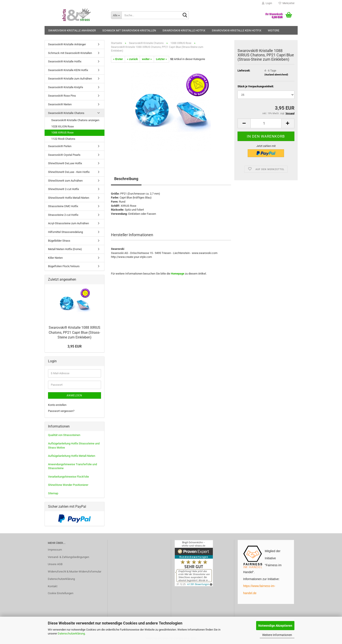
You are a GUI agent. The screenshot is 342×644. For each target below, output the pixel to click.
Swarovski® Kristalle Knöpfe (66, 87)
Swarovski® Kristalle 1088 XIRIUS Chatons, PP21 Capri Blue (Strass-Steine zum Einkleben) (75, 333)
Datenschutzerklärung (71, 633)
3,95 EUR (75, 346)
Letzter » (161, 59)
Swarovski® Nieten (60, 104)
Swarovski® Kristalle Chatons (66, 113)
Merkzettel (287, 3)
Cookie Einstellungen (61, 593)
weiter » (147, 59)
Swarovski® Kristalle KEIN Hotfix (237, 30)
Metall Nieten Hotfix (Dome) (65, 249)
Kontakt (53, 586)
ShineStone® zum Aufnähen (65, 181)
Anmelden (74, 395)
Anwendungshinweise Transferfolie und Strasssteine (72, 466)
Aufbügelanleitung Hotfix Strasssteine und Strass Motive (74, 446)
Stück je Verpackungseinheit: (256, 86)
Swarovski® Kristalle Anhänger (72, 30)
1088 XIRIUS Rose (62, 133)
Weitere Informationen (277, 635)
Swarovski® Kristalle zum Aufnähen (70, 79)
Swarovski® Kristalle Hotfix (184, 30)
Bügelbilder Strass (59, 241)
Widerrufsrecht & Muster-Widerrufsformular (75, 572)
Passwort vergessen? (61, 411)
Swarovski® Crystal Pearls (64, 155)
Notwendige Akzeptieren (275, 626)
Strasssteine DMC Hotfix (63, 206)
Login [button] (267, 3)
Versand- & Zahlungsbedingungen (68, 557)
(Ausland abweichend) (276, 75)
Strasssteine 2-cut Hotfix (63, 215)
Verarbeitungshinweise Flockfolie (68, 477)
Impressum (55, 550)
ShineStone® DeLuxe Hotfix (65, 163)
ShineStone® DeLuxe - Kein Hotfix (69, 172)
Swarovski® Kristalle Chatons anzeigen (75, 120)
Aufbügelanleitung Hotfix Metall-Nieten (72, 456)
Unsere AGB (55, 564)
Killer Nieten (55, 258)
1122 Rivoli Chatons (63, 139)
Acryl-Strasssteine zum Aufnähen (68, 223)
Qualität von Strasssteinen (64, 435)
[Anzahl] (266, 123)
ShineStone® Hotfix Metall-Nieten (69, 198)
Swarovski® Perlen (60, 146)
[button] (244, 123)
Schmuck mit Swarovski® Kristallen (129, 30)
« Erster (118, 59)
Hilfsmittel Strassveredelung (65, 232)
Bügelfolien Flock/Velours (64, 266)
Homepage (178, 274)
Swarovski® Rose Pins (62, 96)
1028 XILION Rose (63, 126)
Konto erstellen (57, 405)
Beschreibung (126, 179)
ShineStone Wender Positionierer (68, 485)
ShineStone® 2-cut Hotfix (63, 189)
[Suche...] (116, 15)
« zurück (132, 59)
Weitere (274, 30)
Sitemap (53, 493)
